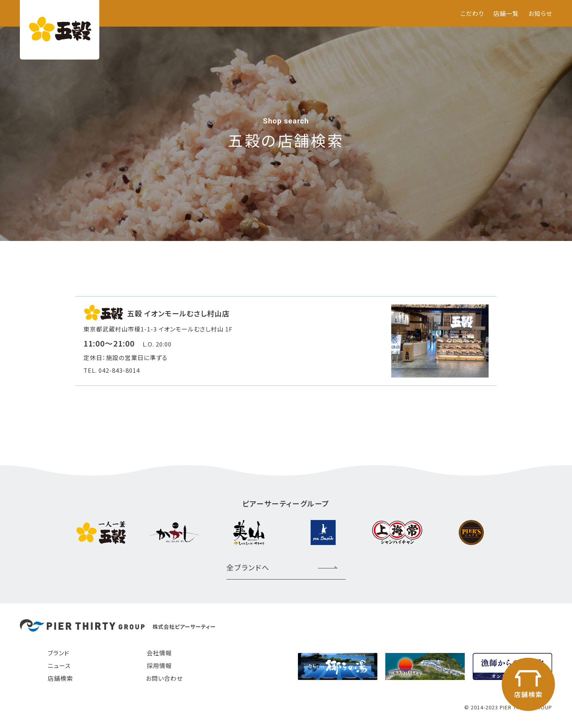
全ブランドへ (248, 567)
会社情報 (159, 653)
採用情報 (159, 665)
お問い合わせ (164, 678)
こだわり (472, 13)
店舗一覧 (506, 13)
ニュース (59, 665)
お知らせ (540, 13)
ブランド (59, 653)
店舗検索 (60, 678)
